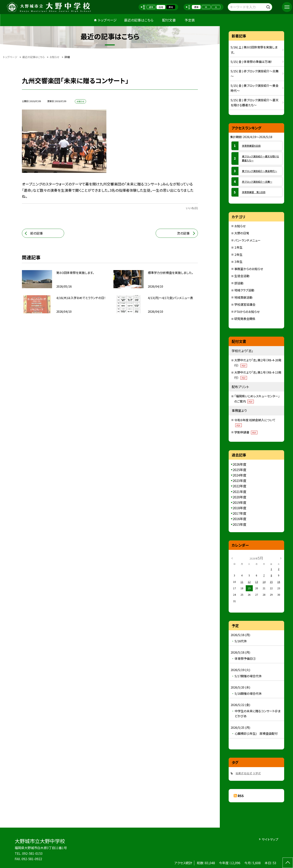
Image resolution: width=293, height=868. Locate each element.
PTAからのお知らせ (247, 312)
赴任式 (248, 773)
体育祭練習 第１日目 (254, 192)
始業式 (240, 773)
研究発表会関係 (245, 319)
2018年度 (240, 508)
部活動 (239, 283)
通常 (151, 7)
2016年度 (240, 519)
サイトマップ (270, 839)
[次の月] (281, 558)
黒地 (171, 7)
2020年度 (240, 497)
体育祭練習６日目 (251, 146)
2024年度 (240, 475)
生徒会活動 (242, 276)
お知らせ (240, 226)
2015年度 (240, 524)
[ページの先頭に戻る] (288, 863)
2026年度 (240, 464)
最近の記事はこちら (139, 20)
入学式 (257, 773)
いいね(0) (192, 208)
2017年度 (240, 513)
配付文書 (169, 20)
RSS (241, 796)
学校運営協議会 (245, 304)
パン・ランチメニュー (247, 240)
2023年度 (240, 481)
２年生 (238, 255)
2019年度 (240, 502)
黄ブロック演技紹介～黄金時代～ (260, 171)
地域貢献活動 (243, 297)
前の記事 (36, 233)
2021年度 (240, 492)
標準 (196, 7)
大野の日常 (242, 233)
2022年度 (240, 486)
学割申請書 (246, 432)
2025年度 (240, 470)
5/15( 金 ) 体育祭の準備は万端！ (251, 62)
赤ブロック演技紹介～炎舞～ (257, 182)
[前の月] (232, 558)
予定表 (190, 20)
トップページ (107, 20)
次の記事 (183, 233)
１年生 (238, 247)
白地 (161, 7)
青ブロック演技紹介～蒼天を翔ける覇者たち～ (261, 158)
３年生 (238, 262)
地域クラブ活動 (244, 290)
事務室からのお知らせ (249, 269)
